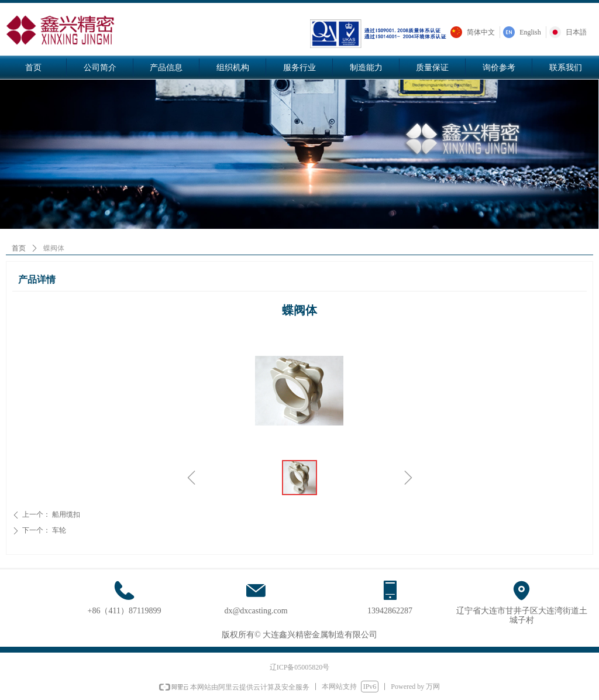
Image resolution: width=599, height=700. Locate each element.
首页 (19, 248)
